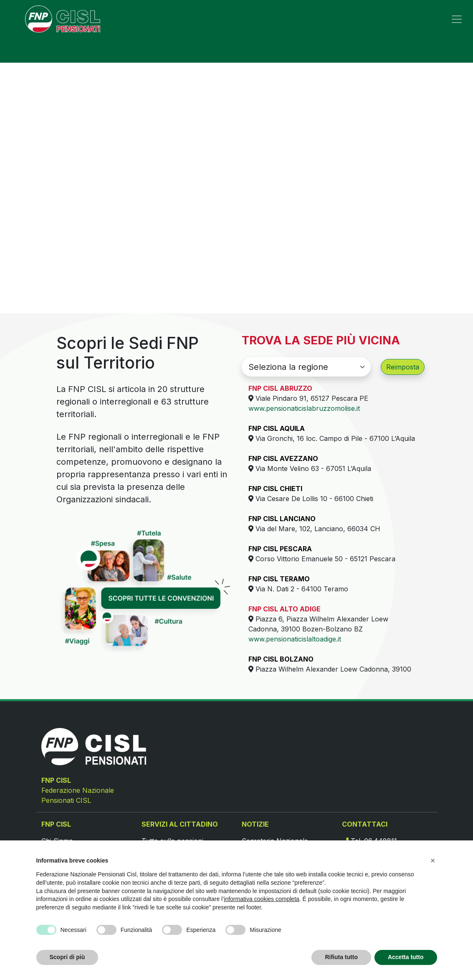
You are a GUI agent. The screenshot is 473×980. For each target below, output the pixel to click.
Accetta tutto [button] (406, 957)
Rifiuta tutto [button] (341, 957)
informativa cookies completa (262, 899)
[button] (433, 860)
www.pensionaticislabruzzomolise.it (304, 408)
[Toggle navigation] (457, 19)
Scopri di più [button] (67, 957)
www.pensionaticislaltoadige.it (295, 639)
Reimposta (403, 367)
